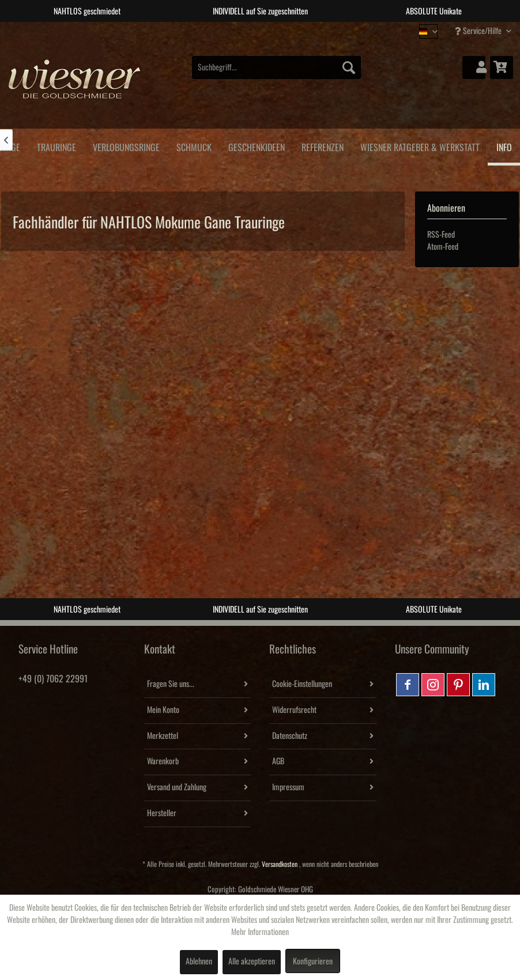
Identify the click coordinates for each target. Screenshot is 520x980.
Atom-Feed (443, 247)
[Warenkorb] (502, 67)
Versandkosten (280, 864)
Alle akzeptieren (252, 962)
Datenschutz (290, 736)
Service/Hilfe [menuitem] (479, 31)
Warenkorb (163, 761)
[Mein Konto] (474, 67)
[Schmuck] (194, 146)
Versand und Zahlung (177, 787)
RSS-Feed (441, 235)
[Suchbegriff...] (276, 67)
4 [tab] (286, 31)
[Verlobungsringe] (126, 146)
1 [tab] (234, 31)
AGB (278, 761)
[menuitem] (276, 67)
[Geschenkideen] (256, 146)
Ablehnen (199, 962)
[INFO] (504, 147)
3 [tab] (269, 31)
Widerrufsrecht (294, 710)
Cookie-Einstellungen (302, 684)
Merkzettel (163, 736)
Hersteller (162, 813)
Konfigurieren (313, 962)
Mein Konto (163, 710)
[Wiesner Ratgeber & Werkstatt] (420, 146)
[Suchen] (349, 67)
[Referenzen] (322, 146)
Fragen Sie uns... (171, 684)
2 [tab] (251, 31)
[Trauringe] (56, 146)
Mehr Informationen (260, 932)
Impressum (288, 787)
